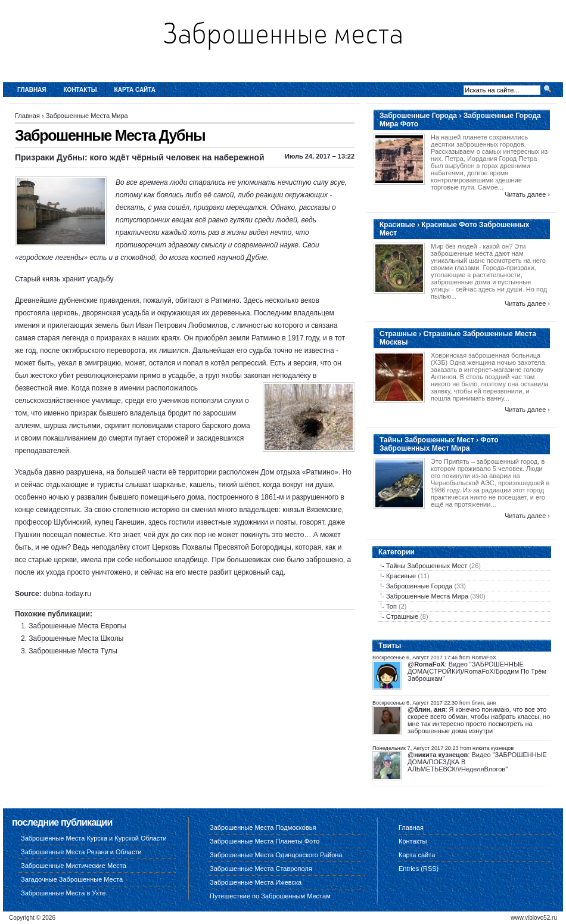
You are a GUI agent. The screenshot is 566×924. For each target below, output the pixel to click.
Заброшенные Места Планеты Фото (265, 841)
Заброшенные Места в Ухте (63, 893)
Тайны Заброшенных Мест (427, 566)
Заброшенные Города (419, 586)
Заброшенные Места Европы (77, 626)
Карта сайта (135, 90)
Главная (32, 90)
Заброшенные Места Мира (87, 116)
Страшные (402, 616)
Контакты (80, 90)
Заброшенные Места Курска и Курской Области (94, 838)
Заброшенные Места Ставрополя (261, 869)
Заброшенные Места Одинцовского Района (276, 855)
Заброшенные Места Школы (76, 638)
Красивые (401, 576)
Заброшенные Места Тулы (73, 651)
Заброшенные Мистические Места (74, 866)
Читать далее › (527, 194)
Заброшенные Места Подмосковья (263, 827)
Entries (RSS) (419, 869)
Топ (391, 606)
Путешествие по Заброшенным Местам (270, 896)
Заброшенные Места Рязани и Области (81, 852)
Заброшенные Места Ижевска (256, 882)
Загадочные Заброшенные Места (72, 879)
